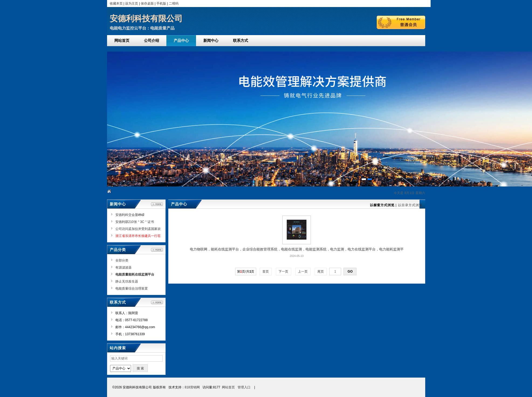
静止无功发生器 (127, 281)
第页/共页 (246, 272)
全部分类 (122, 260)
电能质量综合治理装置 (132, 289)
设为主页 (132, 4)
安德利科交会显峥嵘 (130, 215)
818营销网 (192, 387)
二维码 (174, 4)
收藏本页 (116, 4)
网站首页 (228, 387)
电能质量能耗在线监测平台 (135, 274)
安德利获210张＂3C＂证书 (135, 222)
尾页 (321, 272)
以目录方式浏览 (410, 205)
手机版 (161, 4)
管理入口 (244, 387)
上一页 (303, 272)
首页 (266, 272)
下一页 (284, 272)
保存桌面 (147, 4)
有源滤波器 (123, 267)
